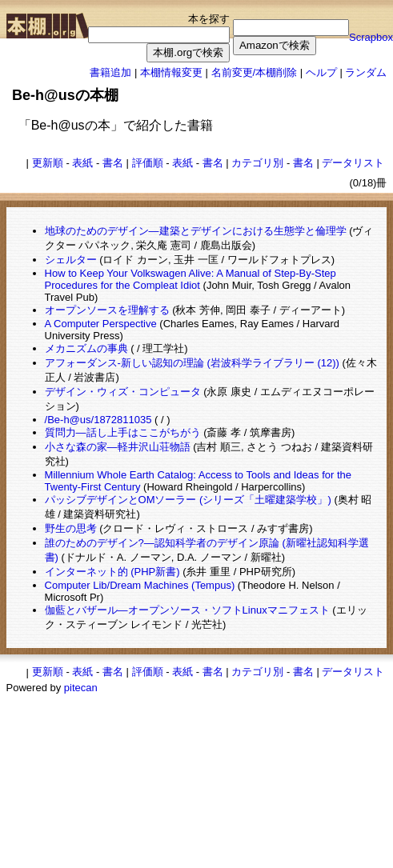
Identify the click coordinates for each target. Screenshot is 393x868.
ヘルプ (321, 72)
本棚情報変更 (171, 72)
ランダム (366, 72)
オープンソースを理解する (107, 310)
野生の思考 (71, 528)
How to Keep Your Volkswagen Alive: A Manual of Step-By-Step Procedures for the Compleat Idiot (190, 279)
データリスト (353, 163)
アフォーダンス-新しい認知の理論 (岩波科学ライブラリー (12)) (192, 363)
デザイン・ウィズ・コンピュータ (123, 392)
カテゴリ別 (257, 163)
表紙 (82, 163)
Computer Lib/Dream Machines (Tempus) (140, 585)
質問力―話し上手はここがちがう (123, 432)
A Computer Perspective (101, 324)
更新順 (48, 163)
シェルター (71, 260)
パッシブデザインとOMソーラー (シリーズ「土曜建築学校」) (188, 500)
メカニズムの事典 (86, 348)
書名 (113, 163)
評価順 (148, 163)
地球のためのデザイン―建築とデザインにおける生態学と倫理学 (196, 231)
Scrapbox (371, 37)
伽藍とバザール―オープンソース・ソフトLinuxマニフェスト (187, 610)
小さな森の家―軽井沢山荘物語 (118, 447)
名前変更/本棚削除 (255, 72)
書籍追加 (110, 72)
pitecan (81, 688)
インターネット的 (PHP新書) (112, 572)
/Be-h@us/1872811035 (98, 420)
